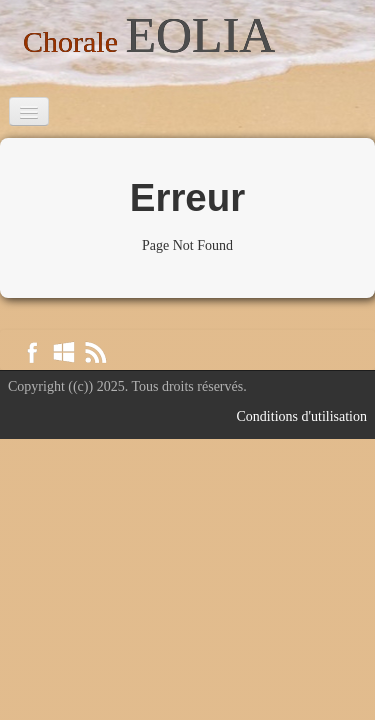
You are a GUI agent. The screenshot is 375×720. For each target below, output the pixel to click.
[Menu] (29, 111)
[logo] (149, 38)
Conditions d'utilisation (302, 416)
